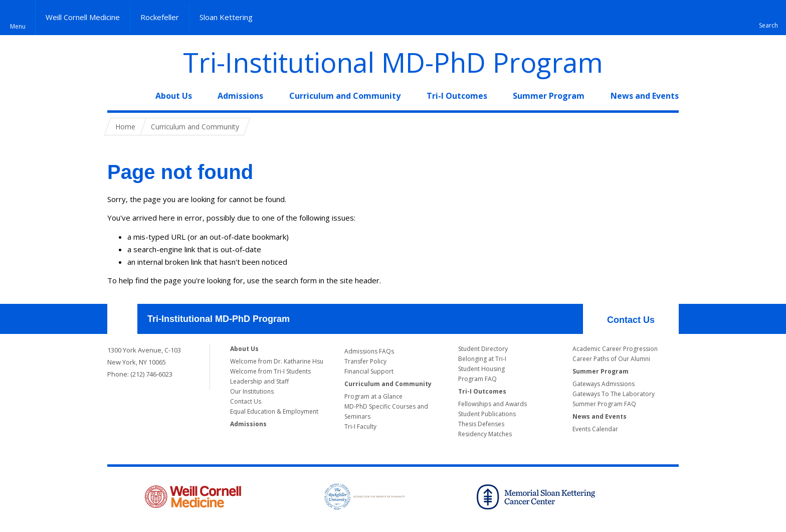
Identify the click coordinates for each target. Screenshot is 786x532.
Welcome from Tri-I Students (270, 371)
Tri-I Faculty (360, 426)
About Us (174, 96)
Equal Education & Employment (274, 411)
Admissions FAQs (369, 351)
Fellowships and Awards (493, 404)
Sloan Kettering (226, 17)
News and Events (645, 96)
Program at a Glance (373, 396)
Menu (18, 26)
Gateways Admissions (604, 384)
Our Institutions (252, 391)
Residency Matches (485, 434)
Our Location (122, 319)
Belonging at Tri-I (482, 359)
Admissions (240, 96)
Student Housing (481, 369)
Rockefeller (160, 17)
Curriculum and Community (345, 96)
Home (118, 96)
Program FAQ (477, 379)
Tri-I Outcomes (457, 96)
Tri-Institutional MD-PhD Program (393, 62)
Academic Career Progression (615, 349)
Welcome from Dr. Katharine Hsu (277, 361)
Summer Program (549, 96)
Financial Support (369, 371)
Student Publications (487, 414)
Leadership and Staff (259, 381)
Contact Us (631, 320)
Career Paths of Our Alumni (611, 359)
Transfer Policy (365, 361)
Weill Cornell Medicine (83, 17)
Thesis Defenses (481, 424)
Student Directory (483, 349)
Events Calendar (595, 429)
